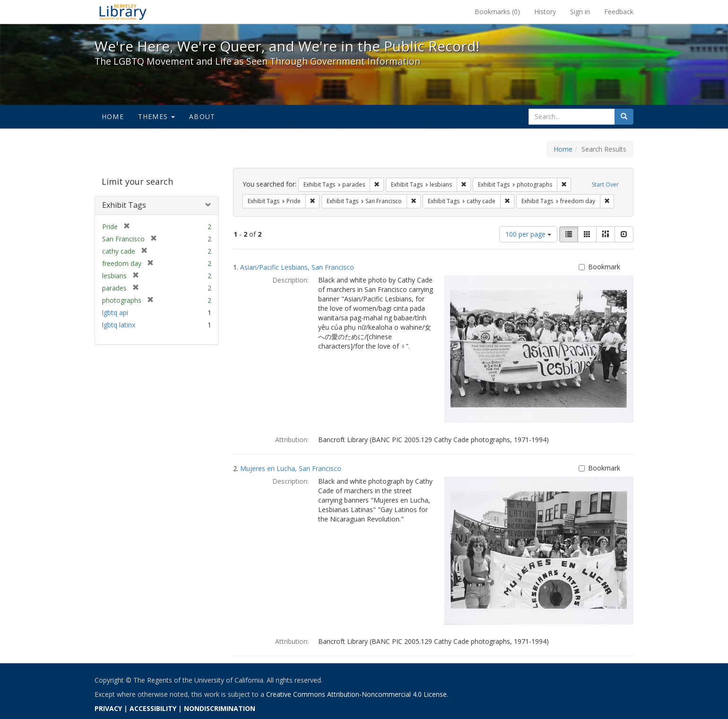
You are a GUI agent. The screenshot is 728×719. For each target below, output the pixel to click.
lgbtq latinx (119, 325)
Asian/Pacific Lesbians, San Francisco (297, 267)
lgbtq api (115, 312)
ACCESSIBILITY (153, 708)
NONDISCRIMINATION (220, 708)
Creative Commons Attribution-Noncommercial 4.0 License (356, 694)
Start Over (605, 184)
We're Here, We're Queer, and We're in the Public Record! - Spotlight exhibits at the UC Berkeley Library (123, 12)
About (202, 116)
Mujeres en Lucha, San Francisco (291, 468)
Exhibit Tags (124, 205)
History (545, 12)
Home (113, 116)
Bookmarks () (497, 12)
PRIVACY (108, 708)
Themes (156, 116)
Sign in (580, 12)
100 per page (528, 234)
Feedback (619, 12)
